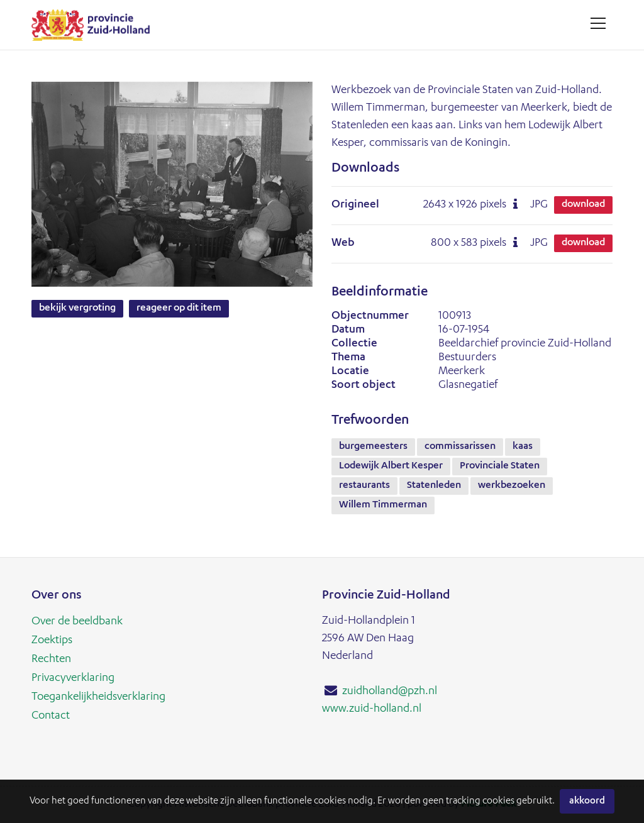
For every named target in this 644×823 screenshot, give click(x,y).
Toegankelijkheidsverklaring (98, 697)
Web (343, 243)
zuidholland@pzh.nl (390, 692)
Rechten (51, 660)
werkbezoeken (512, 486)
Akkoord (587, 801)
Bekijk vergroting (77, 309)
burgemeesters (373, 447)
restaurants (364, 486)
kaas (523, 447)
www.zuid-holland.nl (372, 709)
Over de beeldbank (77, 622)
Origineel (355, 205)
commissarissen (460, 447)
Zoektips (52, 641)
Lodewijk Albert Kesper (391, 467)
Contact (51, 716)
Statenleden (434, 486)
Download (583, 205)
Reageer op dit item (179, 309)
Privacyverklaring (73, 678)
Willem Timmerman (383, 505)
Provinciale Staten (500, 467)
